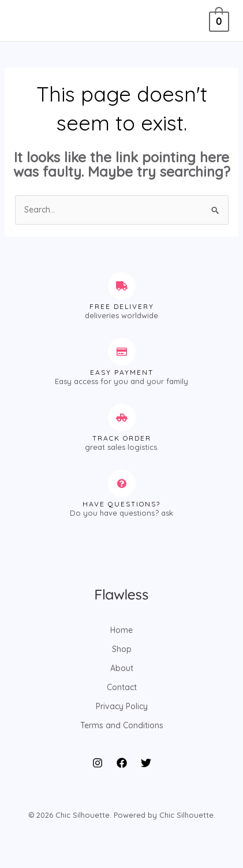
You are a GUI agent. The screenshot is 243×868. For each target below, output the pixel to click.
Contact (122, 687)
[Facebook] (122, 763)
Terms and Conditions (122, 725)
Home (122, 630)
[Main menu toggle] (25, 21)
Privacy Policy (122, 706)
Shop (122, 649)
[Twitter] (146, 763)
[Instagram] (98, 763)
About (122, 668)
